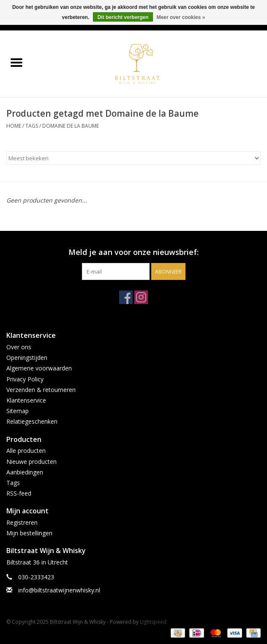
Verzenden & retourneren (41, 390)
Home (14, 126)
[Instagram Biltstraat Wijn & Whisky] (141, 297)
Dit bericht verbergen (123, 17)
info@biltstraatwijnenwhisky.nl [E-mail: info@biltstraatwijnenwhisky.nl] (59, 590)
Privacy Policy (25, 379)
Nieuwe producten (31, 462)
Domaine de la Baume (71, 126)
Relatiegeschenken (32, 421)
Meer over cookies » (181, 17)
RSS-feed (19, 493)
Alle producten (26, 451)
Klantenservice (26, 400)
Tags (32, 126)
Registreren (22, 522)
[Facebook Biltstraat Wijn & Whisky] (126, 297)
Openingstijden (27, 358)
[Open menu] (16, 62)
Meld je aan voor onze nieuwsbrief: (133, 252)
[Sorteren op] (133, 158)
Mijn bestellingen (29, 533)
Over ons (19, 347)
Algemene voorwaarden (39, 368)
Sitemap (18, 411)
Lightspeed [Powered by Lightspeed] (153, 622)
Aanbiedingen (25, 472)
